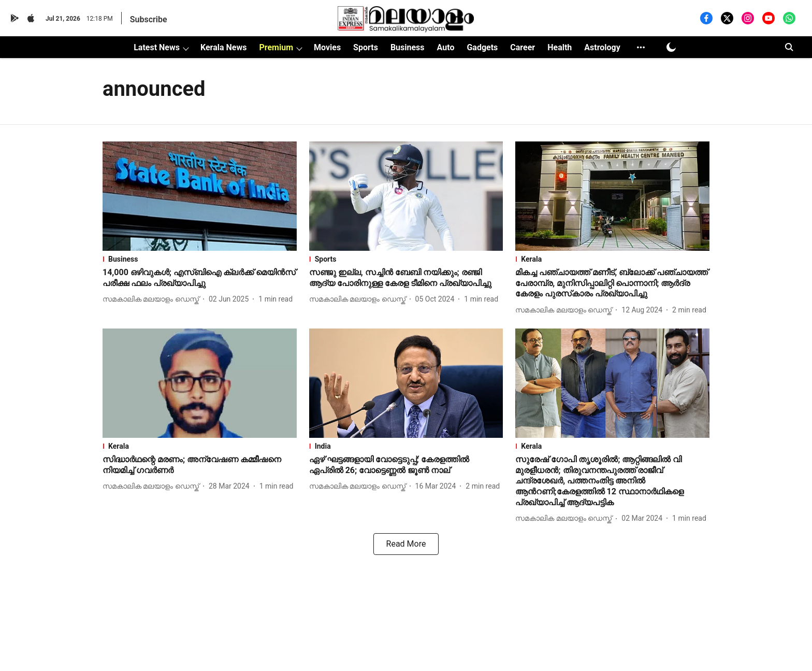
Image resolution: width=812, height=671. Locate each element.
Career (523, 47)
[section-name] (200, 259)
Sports (366, 47)
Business (408, 47)
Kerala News (223, 47)
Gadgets (482, 47)
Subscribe (149, 19)
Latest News (157, 47)
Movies (327, 47)
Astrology (602, 47)
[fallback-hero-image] (200, 196)
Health (560, 47)
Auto (446, 47)
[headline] (200, 278)
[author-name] (153, 299)
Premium (276, 47)
